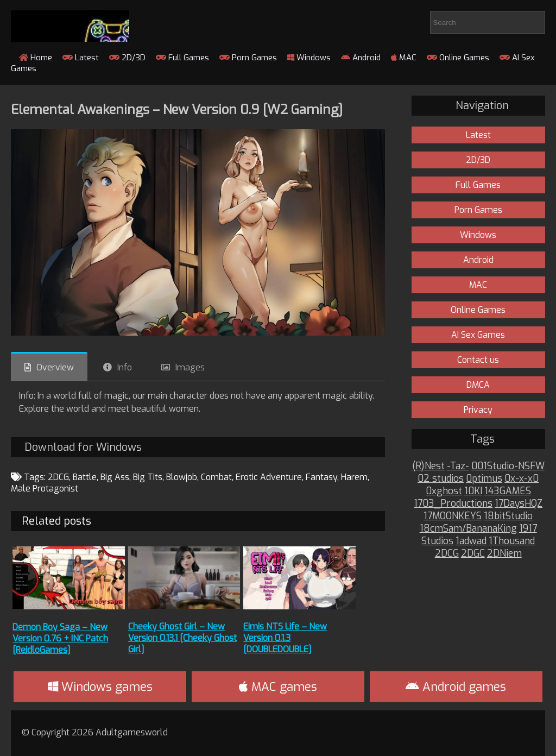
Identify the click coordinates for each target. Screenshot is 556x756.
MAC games (278, 687)
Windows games (100, 687)
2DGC (473, 554)
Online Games (458, 58)
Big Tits (148, 477)
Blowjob (182, 477)
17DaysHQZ (519, 504)
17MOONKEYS (453, 516)
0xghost (444, 491)
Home (36, 58)
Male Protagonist (45, 489)
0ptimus (484, 479)
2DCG (58, 477)
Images (190, 367)
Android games (456, 687)
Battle (85, 477)
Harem (354, 477)
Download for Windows (83, 447)
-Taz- (458, 466)
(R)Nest (428, 466)
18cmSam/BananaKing (468, 529)
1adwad (471, 541)
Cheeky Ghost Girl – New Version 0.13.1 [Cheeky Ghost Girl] (182, 638)
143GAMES (508, 491)
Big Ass (115, 477)
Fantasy (321, 477)
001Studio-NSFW (508, 466)
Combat (216, 477)
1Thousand (512, 541)
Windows (309, 58)
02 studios (441, 479)
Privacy (478, 410)
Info (125, 367)
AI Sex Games (478, 335)
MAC (404, 58)
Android (361, 58)
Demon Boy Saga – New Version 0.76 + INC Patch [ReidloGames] (60, 638)
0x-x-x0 (522, 479)
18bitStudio (508, 516)
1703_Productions (453, 504)
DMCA (478, 385)
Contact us (478, 360)
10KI (473, 491)
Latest (81, 58)
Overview (55, 367)
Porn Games (248, 58)
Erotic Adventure (269, 477)
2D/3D (127, 58)
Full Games (182, 58)
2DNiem (504, 554)
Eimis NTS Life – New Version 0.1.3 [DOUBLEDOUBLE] (285, 638)
